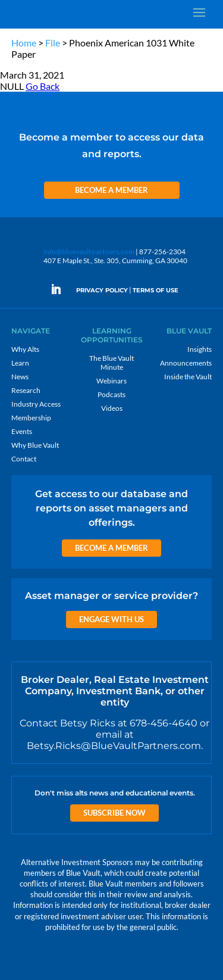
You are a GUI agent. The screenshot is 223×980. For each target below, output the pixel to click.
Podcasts (111, 394)
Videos (112, 408)
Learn (20, 363)
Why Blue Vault (35, 445)
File (53, 43)
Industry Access (36, 404)
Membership (31, 418)
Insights (200, 349)
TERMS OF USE (156, 290)
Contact (24, 459)
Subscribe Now (114, 813)
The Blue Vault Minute (111, 363)
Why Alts (25, 349)
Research (26, 390)
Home (24, 43)
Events (22, 431)
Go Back (43, 86)
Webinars (111, 381)
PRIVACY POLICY (102, 290)
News (20, 377)
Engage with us (111, 619)
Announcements (186, 363)
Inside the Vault (188, 377)
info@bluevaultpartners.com (89, 252)
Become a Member (111, 190)
